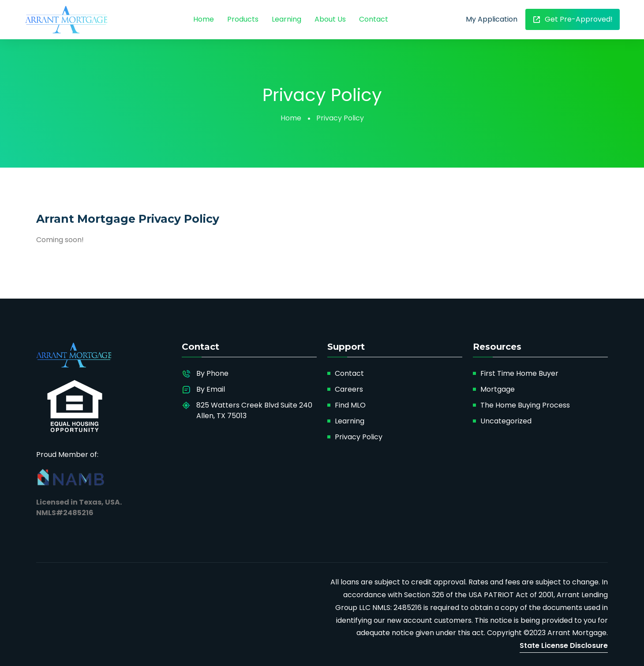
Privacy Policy (359, 437)
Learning (286, 19)
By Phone (212, 373)
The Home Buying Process (525, 405)
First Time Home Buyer (519, 373)
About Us (330, 19)
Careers (349, 389)
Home (204, 19)
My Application (492, 19)
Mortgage (498, 389)
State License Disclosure (564, 645)
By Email (211, 389)
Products (243, 19)
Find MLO (350, 405)
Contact (374, 19)
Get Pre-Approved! (573, 19)
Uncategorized (506, 421)
